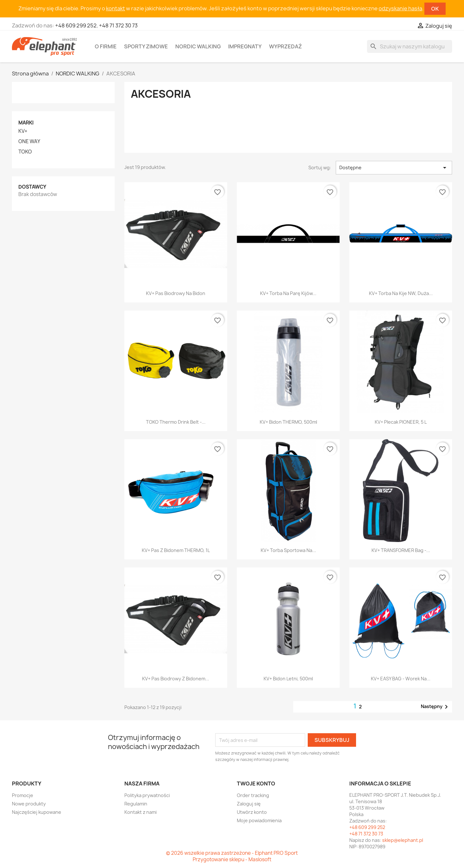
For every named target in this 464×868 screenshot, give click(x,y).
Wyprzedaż (285, 46)
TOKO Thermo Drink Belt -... (176, 422)
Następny (435, 707)
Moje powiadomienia (259, 820)
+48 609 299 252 (76, 25)
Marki (26, 123)
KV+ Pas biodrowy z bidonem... (176, 679)
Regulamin (136, 804)
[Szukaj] (410, 46)
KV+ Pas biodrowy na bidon (176, 293)
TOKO (25, 152)
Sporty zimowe (146, 46)
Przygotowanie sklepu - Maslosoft (232, 859)
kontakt (116, 8)
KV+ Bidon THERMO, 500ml (288, 422)
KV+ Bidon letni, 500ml (288, 679)
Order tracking (253, 795)
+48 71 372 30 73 (118, 25)
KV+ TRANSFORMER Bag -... (401, 550)
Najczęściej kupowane (37, 812)
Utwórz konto (252, 812)
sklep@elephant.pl (403, 840)
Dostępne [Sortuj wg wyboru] (394, 168)
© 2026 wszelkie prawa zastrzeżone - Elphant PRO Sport (232, 853)
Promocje (23, 795)
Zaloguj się (249, 804)
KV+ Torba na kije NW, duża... (401, 293)
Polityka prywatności (147, 795)
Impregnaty (245, 46)
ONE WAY (29, 142)
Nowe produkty (29, 804)
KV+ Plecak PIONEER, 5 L (401, 422)
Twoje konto (256, 784)
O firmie (106, 46)
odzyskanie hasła (400, 8)
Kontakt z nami (140, 812)
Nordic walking (198, 46)
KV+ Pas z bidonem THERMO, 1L (176, 550)
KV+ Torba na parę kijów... (288, 293)
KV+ (23, 131)
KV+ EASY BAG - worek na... (401, 679)
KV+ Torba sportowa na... (288, 550)
